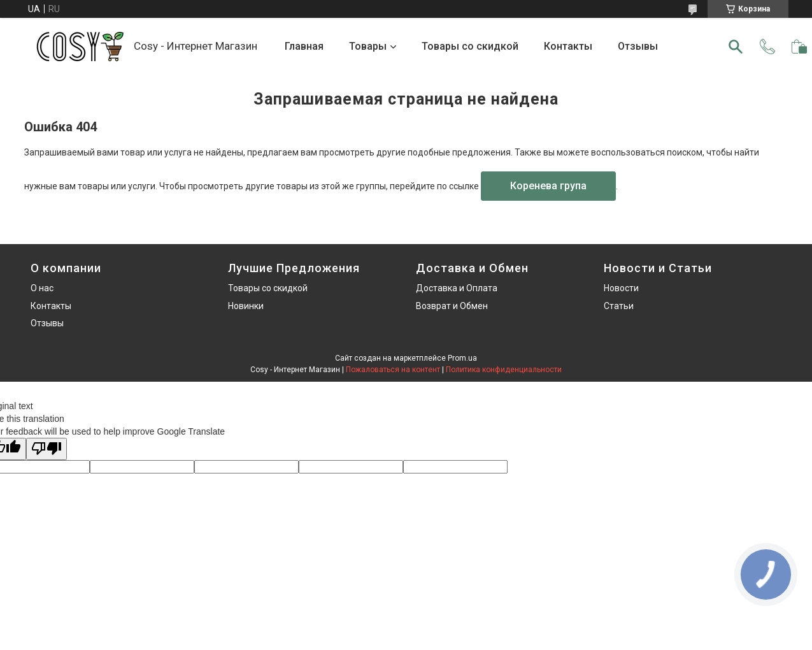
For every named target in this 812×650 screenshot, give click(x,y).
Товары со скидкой (470, 46)
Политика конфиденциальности (504, 370)
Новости (621, 288)
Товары (368, 46)
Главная (304, 46)
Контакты (568, 46)
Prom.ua (462, 358)
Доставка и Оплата (457, 288)
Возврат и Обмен (452, 306)
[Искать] (736, 47)
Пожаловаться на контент (393, 370)
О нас (42, 288)
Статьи (619, 306)
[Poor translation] (46, 449)
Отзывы (638, 46)
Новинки (246, 306)
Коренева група (548, 186)
